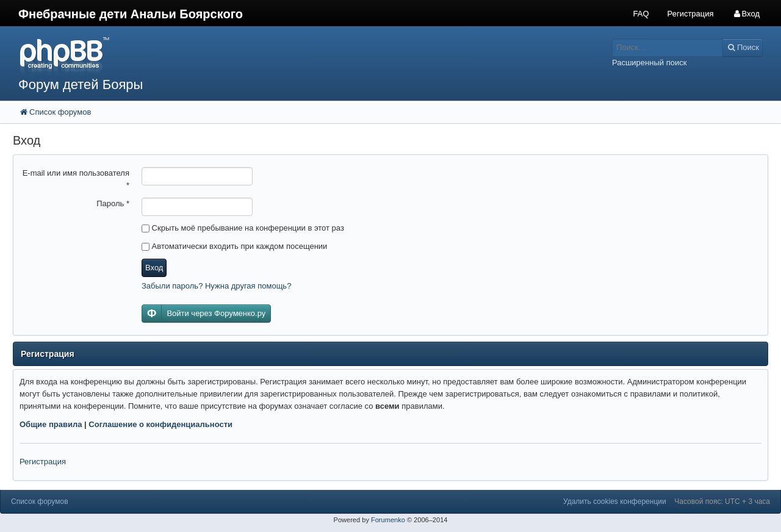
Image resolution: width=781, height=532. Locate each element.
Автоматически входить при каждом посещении (234, 246)
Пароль (113, 203)
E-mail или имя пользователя (76, 179)
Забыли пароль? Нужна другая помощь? (216, 286)
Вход (154, 268)
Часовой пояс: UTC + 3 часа (722, 501)
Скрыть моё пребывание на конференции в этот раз (243, 228)
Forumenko (388, 520)
